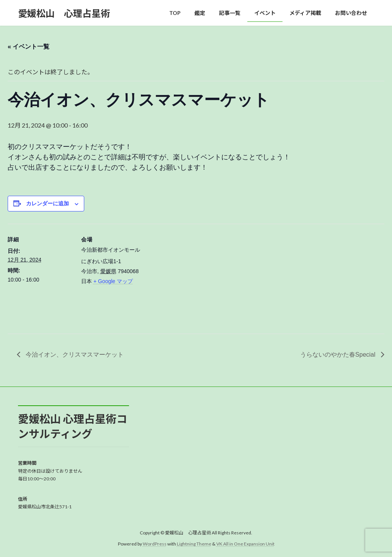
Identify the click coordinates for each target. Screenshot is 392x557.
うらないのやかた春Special (339, 355)
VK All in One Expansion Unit (245, 544)
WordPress (155, 544)
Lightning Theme (194, 544)
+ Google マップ (113, 281)
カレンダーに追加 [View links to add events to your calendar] (47, 203)
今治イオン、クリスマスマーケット (74, 355)
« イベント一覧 (29, 47)
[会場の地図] (195, 277)
